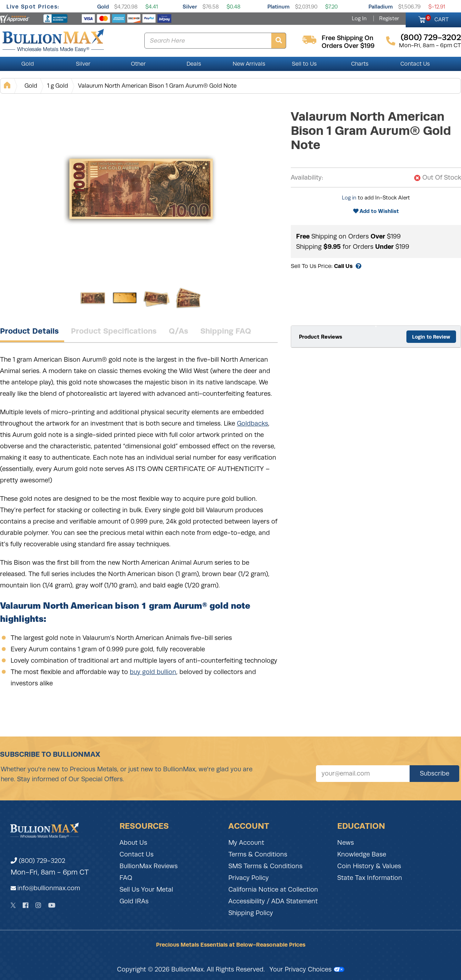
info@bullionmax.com (49, 888)
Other (138, 64)
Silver (190, 7)
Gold (103, 7)
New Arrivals (249, 64)
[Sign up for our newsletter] (363, 774)
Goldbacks (252, 423)
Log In (359, 18)
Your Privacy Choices (307, 969)
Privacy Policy (249, 878)
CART (437, 18)
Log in (349, 198)
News (346, 843)
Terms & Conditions (258, 854)
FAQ (126, 878)
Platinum (279, 7)
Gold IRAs (134, 901)
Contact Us (415, 64)
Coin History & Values (369, 866)
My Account (246, 843)
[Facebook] (26, 905)
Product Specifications (114, 331)
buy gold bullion (153, 672)
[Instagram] (38, 905)
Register (389, 18)
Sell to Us (304, 64)
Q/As (179, 331)
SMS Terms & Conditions (265, 866)
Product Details (29, 331)
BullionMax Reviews (149, 866)
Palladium (381, 7)
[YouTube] (52, 905)
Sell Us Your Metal (146, 889)
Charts (360, 64)
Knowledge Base (362, 854)
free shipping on (348, 38)
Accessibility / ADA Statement (273, 901)
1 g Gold (58, 86)
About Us (133, 843)
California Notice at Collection (273, 889)
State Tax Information (370, 878)
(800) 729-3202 (38, 861)
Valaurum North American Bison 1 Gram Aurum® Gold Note (157, 86)
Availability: (307, 177)
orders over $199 (348, 46)
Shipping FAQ (226, 331)
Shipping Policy (251, 913)
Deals (194, 64)
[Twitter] (13, 905)
